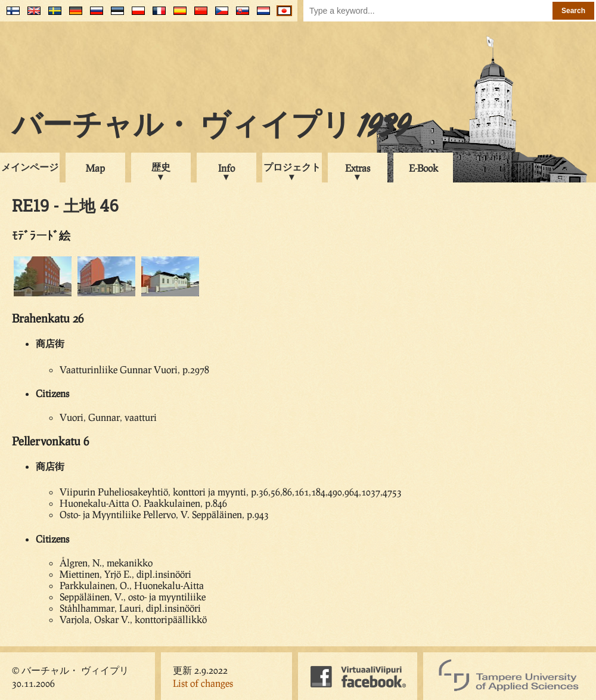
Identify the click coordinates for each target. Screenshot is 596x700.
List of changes (203, 683)
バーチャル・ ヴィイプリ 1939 (211, 128)
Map (95, 168)
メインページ (30, 167)
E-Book (423, 168)
